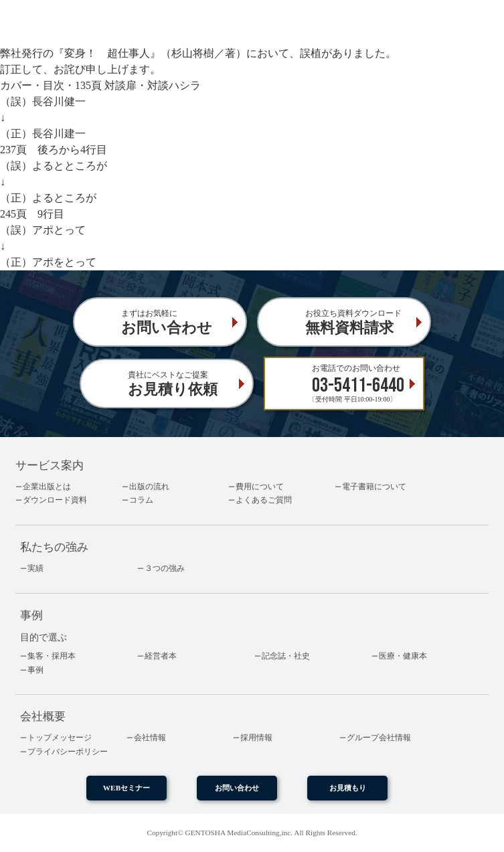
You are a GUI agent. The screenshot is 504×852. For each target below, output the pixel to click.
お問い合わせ (237, 788)
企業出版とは (47, 487)
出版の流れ (149, 487)
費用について (260, 487)
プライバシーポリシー (68, 752)
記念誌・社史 (286, 656)
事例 (35, 670)
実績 (35, 568)
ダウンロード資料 (55, 500)
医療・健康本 (403, 656)
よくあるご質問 (264, 500)
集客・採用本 (52, 656)
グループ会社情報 (379, 738)
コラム (141, 500)
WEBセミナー (127, 788)
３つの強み (165, 568)
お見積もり (348, 788)
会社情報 (150, 738)
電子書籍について (374, 487)
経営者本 (161, 656)
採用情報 (256, 738)
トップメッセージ (60, 738)
